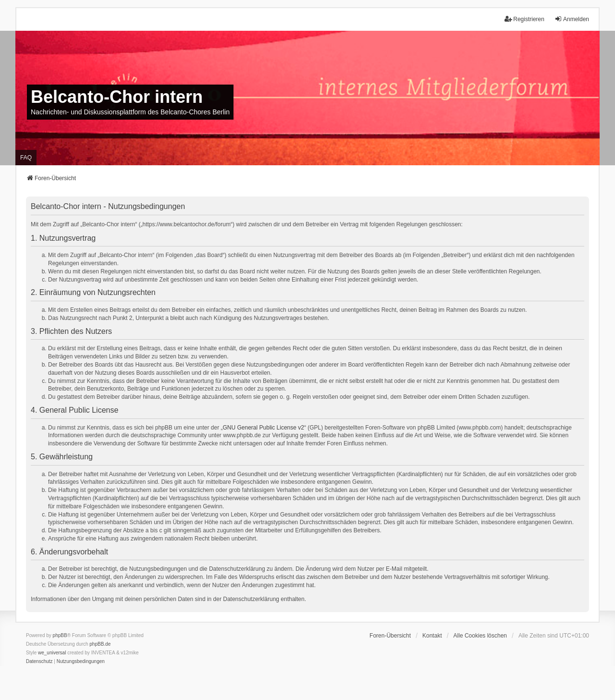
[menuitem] (39, 662)
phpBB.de (100, 644)
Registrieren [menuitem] (524, 19)
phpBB (60, 635)
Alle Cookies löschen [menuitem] (480, 636)
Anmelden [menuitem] (572, 19)
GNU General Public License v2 (264, 428)
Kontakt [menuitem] (432, 636)
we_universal (52, 653)
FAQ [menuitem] (26, 158)
